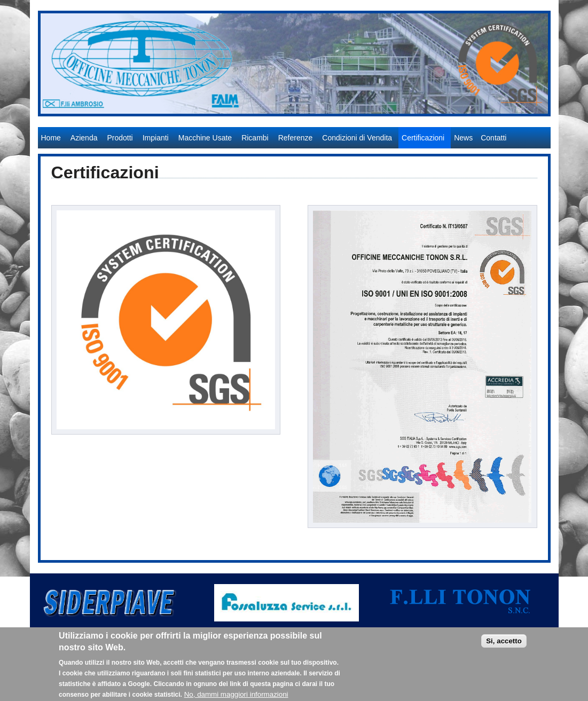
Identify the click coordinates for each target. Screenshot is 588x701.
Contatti (493, 138)
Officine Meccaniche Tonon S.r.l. (94, 122)
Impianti (156, 138)
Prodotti (120, 138)
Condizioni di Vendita (357, 138)
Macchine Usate (205, 138)
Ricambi (255, 138)
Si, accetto (504, 645)
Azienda (84, 138)
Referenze (296, 138)
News (463, 138)
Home (51, 138)
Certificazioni (423, 138)
